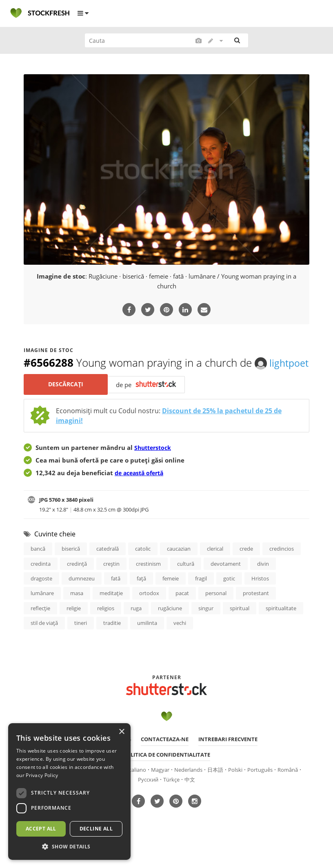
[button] (69, 847)
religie (74, 626)
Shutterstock (154, 463)
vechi (180, 642)
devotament (226, 580)
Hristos (260, 595)
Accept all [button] (41, 829)
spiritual (240, 626)
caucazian (179, 564)
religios (106, 626)
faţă (141, 595)
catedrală (108, 564)
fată (116, 595)
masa (77, 611)
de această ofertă (142, 488)
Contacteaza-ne (165, 758)
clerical (215, 564)
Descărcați (67, 399)
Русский (148, 799)
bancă (38, 564)
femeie (171, 595)
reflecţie (40, 626)
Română (288, 789)
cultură (186, 580)
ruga (136, 626)
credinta (41, 580)
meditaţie (111, 611)
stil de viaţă (44, 642)
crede (246, 564)
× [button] (121, 732)
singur (206, 626)
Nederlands (188, 789)
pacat (182, 611)
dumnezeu (82, 595)
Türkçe (171, 799)
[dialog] (69, 792)
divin (263, 580)
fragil (201, 595)
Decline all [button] (96, 829)
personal (216, 611)
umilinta (147, 642)
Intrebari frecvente (228, 758)
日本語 (215, 789)
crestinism (148, 580)
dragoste (41, 595)
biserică (71, 564)
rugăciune (170, 626)
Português (260, 789)
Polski (235, 789)
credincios (282, 564)
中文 (190, 799)
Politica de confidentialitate (167, 773)
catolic (143, 564)
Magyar (160, 789)
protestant (256, 611)
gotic (229, 595)
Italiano (137, 789)
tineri (81, 642)
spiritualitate (281, 626)
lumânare (42, 611)
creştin (111, 580)
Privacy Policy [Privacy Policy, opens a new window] (42, 775)
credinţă (77, 580)
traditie (112, 642)
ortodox (149, 611)
